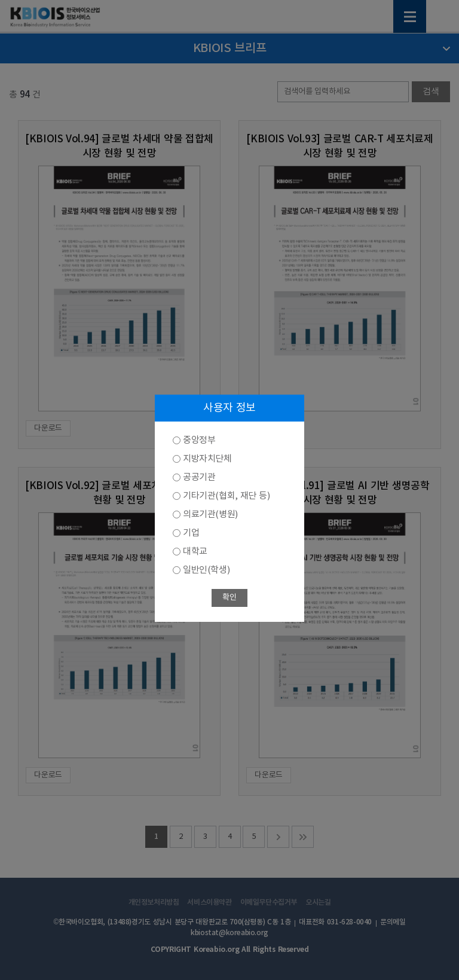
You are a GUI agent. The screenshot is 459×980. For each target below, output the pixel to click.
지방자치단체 (207, 459)
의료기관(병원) (210, 515)
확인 (229, 598)
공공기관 (199, 477)
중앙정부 (199, 440)
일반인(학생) (206, 570)
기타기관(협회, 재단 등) (226, 496)
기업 (191, 533)
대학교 (195, 552)
